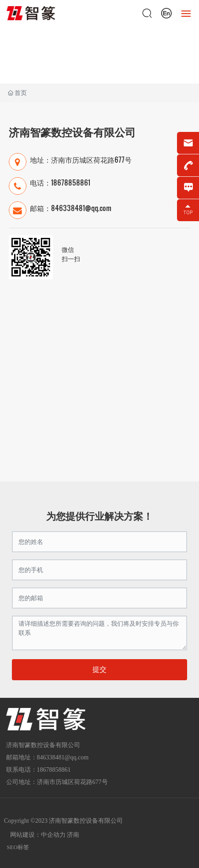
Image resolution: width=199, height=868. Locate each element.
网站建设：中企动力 (38, 835)
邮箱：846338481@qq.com (71, 208)
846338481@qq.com (63, 757)
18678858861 (71, 182)
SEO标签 (18, 847)
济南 (73, 835)
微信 (68, 249)
